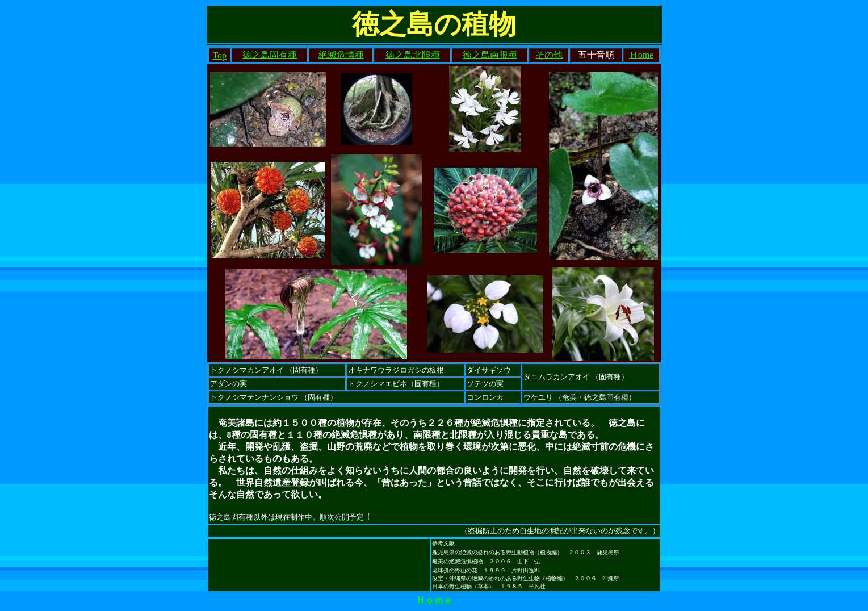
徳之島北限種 (413, 55)
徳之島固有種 (270, 55)
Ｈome (641, 55)
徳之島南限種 (490, 55)
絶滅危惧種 (341, 55)
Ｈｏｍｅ (434, 600)
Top (219, 55)
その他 (549, 55)
